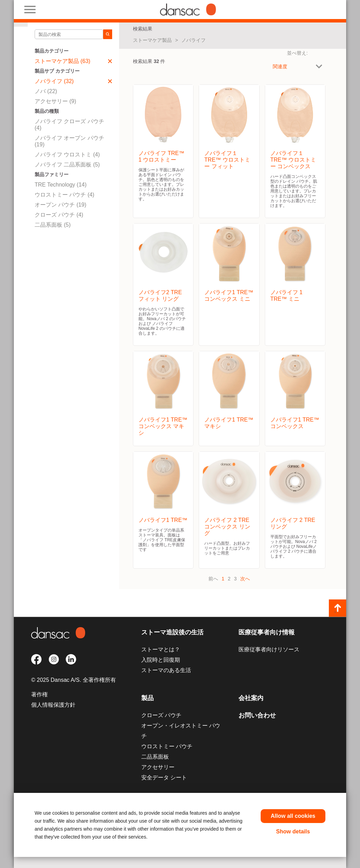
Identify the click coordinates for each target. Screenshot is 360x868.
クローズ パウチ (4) (59, 215)
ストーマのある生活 (166, 670)
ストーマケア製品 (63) (73, 61)
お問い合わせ (257, 715)
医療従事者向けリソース (269, 649)
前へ (213, 579)
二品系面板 (155, 757)
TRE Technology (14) (61, 185)
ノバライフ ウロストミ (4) (67, 155)
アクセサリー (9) (55, 101)
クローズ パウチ (161, 715)
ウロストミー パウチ (167, 746)
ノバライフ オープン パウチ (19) (69, 141)
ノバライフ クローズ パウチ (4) (69, 125)
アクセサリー (158, 767)
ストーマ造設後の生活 (172, 632)
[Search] (108, 34)
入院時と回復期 (161, 660)
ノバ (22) (46, 91)
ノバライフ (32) (73, 81)
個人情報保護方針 (53, 705)
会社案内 (251, 698)
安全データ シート (164, 777)
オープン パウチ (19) (60, 205)
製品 (147, 698)
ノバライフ (193, 40)
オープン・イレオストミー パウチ (181, 731)
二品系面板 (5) (53, 225)
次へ (245, 579)
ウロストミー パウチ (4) (64, 195)
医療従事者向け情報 (267, 632)
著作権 (39, 694)
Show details (293, 831)
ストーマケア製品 (152, 40)
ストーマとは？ (161, 649)
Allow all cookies (293, 816)
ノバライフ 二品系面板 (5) (67, 165)
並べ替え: (297, 53)
